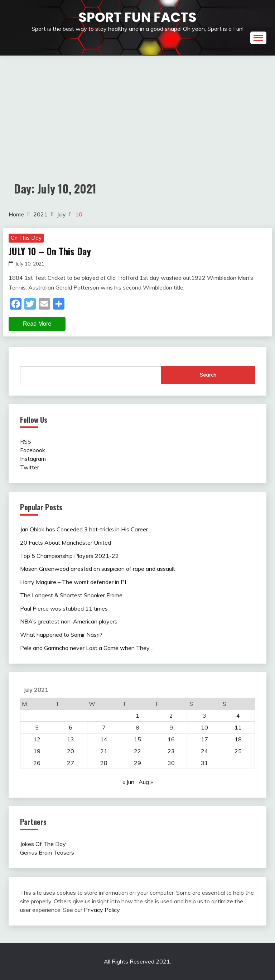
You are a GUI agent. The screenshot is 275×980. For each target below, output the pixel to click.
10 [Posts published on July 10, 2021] (204, 727)
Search (208, 375)
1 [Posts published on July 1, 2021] (137, 716)
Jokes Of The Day (43, 844)
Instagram (33, 459)
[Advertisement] (137, 110)
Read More (37, 324)
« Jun (128, 782)
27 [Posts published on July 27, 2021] (71, 763)
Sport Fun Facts (137, 17)
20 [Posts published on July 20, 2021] (71, 751)
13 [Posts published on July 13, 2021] (71, 739)
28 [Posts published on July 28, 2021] (104, 763)
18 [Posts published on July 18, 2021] (238, 739)
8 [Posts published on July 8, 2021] (137, 727)
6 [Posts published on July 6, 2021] (71, 727)
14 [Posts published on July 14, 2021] (104, 739)
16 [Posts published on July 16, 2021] (171, 739)
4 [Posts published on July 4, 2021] (238, 716)
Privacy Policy (102, 910)
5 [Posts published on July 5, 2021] (37, 727)
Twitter (30, 467)
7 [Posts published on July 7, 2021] (104, 727)
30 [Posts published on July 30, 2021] (171, 763)
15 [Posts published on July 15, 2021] (137, 739)
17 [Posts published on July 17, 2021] (204, 739)
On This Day (26, 238)
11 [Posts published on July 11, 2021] (238, 727)
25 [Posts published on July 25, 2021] (238, 751)
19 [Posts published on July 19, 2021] (37, 751)
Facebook (33, 450)
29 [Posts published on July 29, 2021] (137, 763)
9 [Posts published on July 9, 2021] (171, 727)
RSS (26, 441)
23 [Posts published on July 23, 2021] (171, 751)
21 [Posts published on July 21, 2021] (104, 751)
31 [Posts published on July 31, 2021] (204, 763)
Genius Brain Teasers (47, 852)
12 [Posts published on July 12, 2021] (37, 739)
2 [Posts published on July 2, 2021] (171, 716)
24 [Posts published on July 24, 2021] (204, 751)
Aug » (146, 782)
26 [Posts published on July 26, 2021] (37, 763)
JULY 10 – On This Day (50, 251)
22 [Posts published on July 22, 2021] (137, 751)
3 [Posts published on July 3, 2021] (204, 716)
